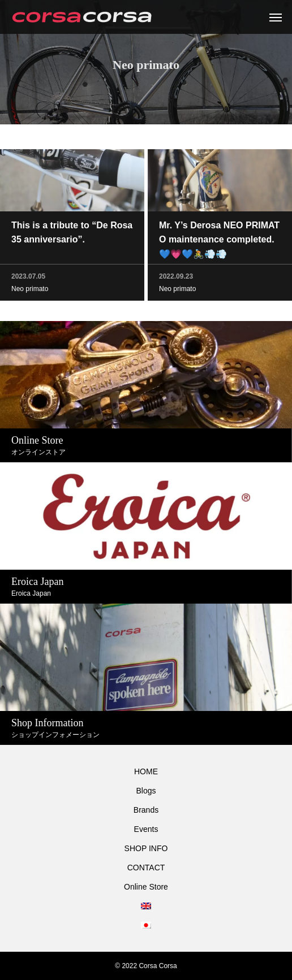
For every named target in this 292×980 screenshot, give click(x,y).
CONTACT (146, 868)
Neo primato (30, 290)
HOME (146, 771)
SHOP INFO (146, 848)
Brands (146, 810)
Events (146, 829)
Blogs (146, 791)
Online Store (146, 887)
